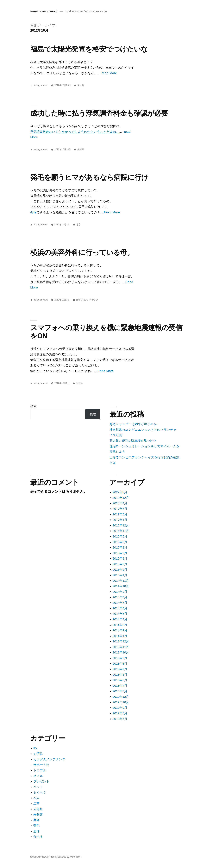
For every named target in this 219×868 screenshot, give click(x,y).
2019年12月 (121, 498)
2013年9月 (120, 658)
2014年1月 (120, 636)
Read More (109, 73)
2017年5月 (120, 514)
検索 (33, 406)
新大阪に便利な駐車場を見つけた (133, 441)
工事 (36, 804)
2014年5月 (120, 614)
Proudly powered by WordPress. (66, 857)
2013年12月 (121, 641)
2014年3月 (120, 625)
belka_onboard (41, 85)
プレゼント (41, 781)
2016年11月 (121, 531)
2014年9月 (120, 592)
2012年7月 (120, 719)
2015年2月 (120, 570)
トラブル (40, 770)
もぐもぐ (40, 792)
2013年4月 (120, 686)
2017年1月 (120, 520)
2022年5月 (120, 492)
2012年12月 (121, 697)
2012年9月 (120, 708)
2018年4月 (120, 503)
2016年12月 (121, 525)
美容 (36, 820)
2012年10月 (121, 702)
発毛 (33, 212)
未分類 (81, 85)
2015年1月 (120, 575)
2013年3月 (120, 691)
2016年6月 (120, 536)
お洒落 (38, 754)
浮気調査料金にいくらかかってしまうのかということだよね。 (75, 132)
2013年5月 (120, 680)
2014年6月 (120, 608)
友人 (36, 798)
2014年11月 (121, 581)
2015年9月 (120, 553)
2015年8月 (120, 558)
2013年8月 (120, 664)
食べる (38, 837)
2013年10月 (121, 652)
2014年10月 (121, 586)
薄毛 (78, 225)
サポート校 (41, 765)
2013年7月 (120, 669)
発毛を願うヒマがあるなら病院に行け (89, 177)
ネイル (38, 776)
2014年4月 (120, 619)
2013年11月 (121, 647)
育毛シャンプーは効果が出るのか (133, 424)
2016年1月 (120, 547)
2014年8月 (120, 597)
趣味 (36, 831)
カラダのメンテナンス (87, 300)
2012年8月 (120, 713)
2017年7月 (120, 509)
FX (35, 748)
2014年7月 (120, 603)
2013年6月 (120, 675)
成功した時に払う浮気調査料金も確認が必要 (99, 113)
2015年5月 (120, 564)
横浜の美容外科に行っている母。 (82, 252)
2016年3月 (120, 542)
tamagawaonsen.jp (44, 11)
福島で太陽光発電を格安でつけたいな (89, 49)
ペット (38, 787)
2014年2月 (120, 630)
